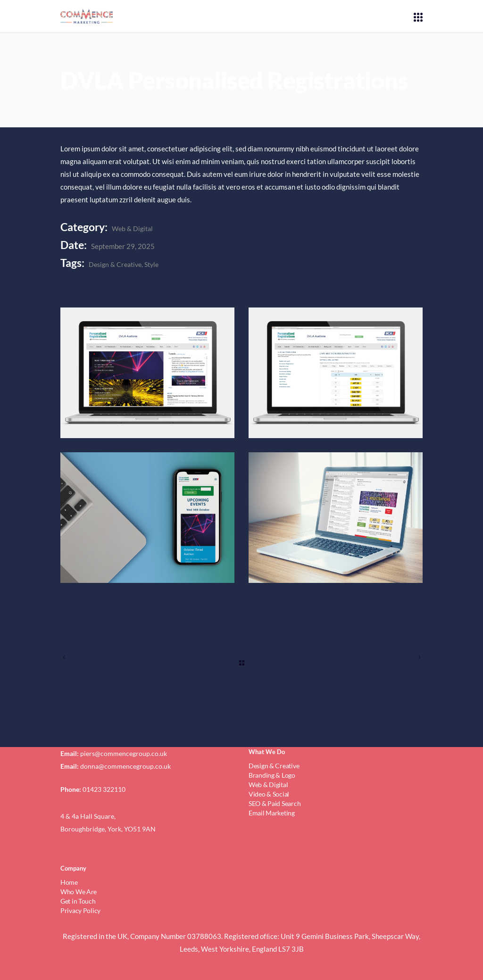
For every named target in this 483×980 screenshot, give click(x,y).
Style (151, 264)
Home (69, 882)
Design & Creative (115, 264)
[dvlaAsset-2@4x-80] (336, 373)
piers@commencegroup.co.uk (124, 753)
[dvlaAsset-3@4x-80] (147, 518)
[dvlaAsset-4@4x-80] (336, 518)
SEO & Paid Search (275, 803)
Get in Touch (78, 901)
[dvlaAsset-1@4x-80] (147, 373)
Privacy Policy (80, 910)
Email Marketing (272, 813)
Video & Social (269, 794)
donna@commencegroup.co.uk (125, 766)
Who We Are (79, 892)
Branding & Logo (272, 775)
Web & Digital (132, 228)
